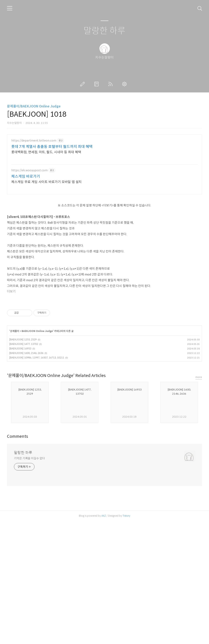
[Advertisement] (104, 167)
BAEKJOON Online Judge (37, 454)
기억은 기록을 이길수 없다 (29, 581)
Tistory (126, 639)
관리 (125, 84)
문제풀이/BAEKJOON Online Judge (34, 106)
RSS (111, 84)
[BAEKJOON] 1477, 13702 (24, 467)
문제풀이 (15, 454)
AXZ (104, 639)
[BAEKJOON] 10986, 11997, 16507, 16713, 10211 (37, 481)
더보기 (11, 357)
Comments (18, 559)
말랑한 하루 (104, 31)
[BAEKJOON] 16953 (20, 472)
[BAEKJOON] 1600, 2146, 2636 (26, 476)
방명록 (97, 84)
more (199, 500)
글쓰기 (83, 84)
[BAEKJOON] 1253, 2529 (23, 463)
